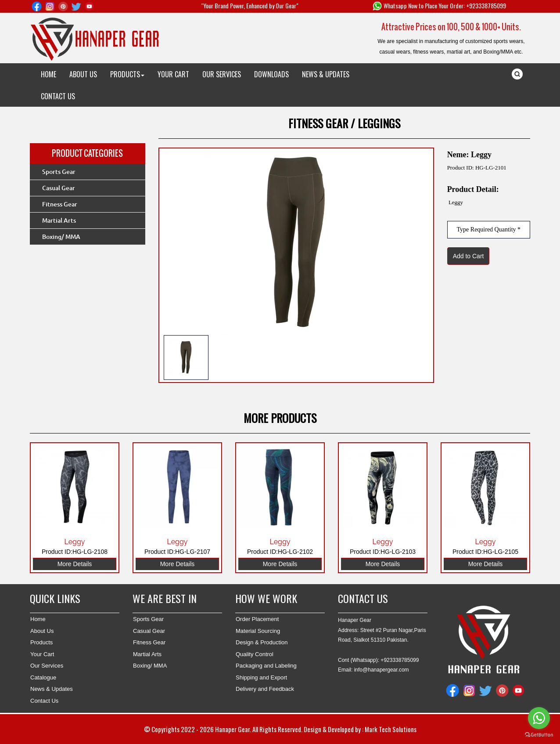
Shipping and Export (261, 677)
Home (38, 619)
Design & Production (262, 642)
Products (41, 642)
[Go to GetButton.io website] (539, 735)
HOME (48, 74)
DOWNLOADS (271, 74)
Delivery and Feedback (265, 689)
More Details (75, 564)
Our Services (47, 666)
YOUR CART (173, 74)
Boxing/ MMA (61, 237)
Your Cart (42, 654)
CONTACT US (58, 96)
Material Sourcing (258, 631)
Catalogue (43, 677)
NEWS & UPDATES (326, 74)
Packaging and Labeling (266, 666)
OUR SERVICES (222, 74)
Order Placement (257, 619)
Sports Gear (59, 172)
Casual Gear (59, 188)
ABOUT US (83, 74)
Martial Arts (59, 220)
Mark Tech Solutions (391, 729)
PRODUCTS (127, 74)
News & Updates (52, 689)
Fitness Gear (60, 204)
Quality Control (255, 654)
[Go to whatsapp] (539, 718)
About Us (42, 631)
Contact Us (44, 701)
